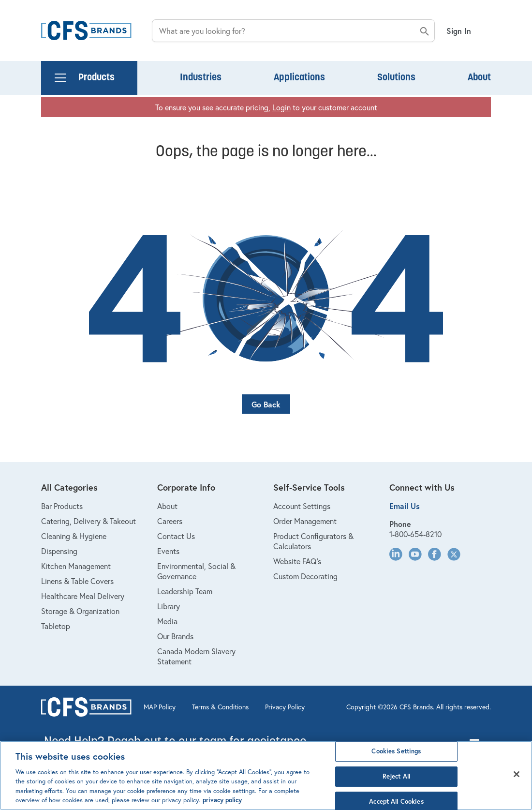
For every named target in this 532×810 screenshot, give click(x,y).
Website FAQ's (297, 561)
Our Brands (175, 636)
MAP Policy (160, 707)
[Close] (517, 774)
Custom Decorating (305, 576)
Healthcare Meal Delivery (83, 596)
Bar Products (62, 506)
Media (167, 621)
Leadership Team (185, 591)
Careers (170, 521)
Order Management (305, 521)
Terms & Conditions (220, 707)
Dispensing (59, 551)
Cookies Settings (396, 752)
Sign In (459, 31)
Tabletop (56, 626)
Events (168, 551)
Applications (299, 78)
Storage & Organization (80, 611)
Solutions (396, 78)
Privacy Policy (285, 707)
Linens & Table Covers (77, 581)
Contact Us (176, 536)
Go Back (266, 404)
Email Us (405, 506)
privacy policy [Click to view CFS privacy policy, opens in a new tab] (222, 800)
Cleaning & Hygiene (74, 536)
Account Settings (302, 506)
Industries (201, 78)
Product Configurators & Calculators (313, 541)
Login (281, 107)
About (479, 78)
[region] (266, 775)
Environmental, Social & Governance (196, 571)
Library (169, 606)
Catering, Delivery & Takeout (89, 521)
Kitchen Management (76, 566)
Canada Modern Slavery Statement (196, 656)
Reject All (396, 776)
